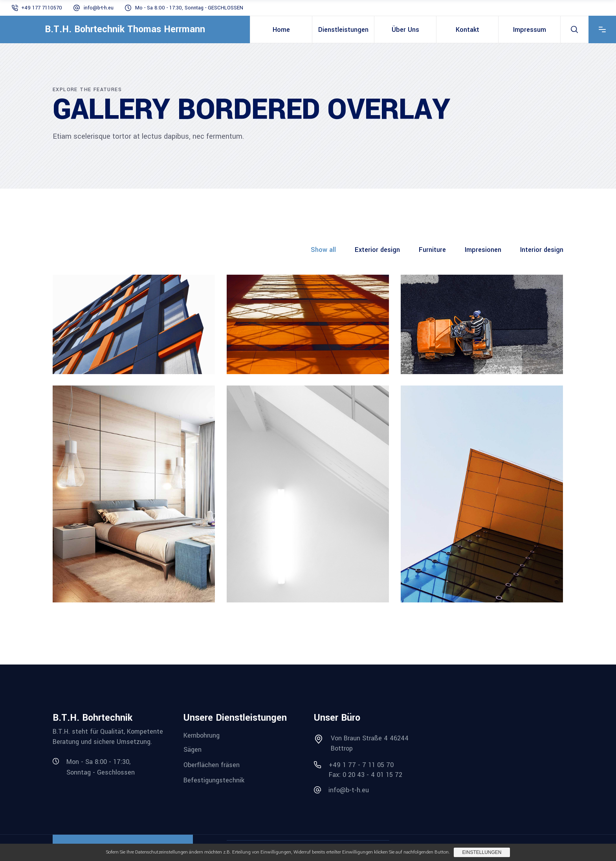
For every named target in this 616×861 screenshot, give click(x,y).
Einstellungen (482, 852)
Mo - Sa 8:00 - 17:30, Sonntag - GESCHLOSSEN (189, 8)
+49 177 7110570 (42, 8)
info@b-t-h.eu (99, 8)
